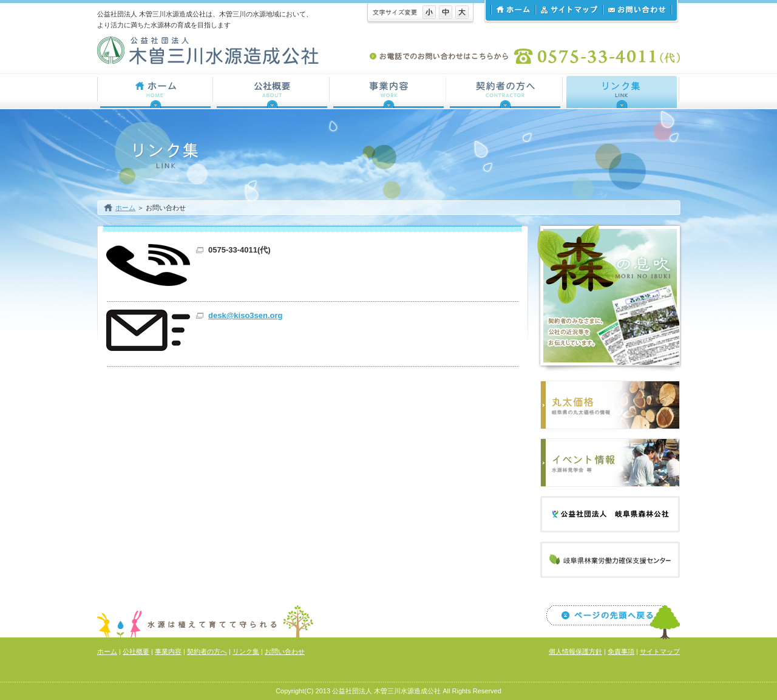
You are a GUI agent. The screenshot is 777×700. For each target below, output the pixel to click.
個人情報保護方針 (575, 651)
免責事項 (621, 651)
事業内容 (168, 651)
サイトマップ (568, 10)
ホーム (513, 10)
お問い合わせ (637, 10)
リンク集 (246, 651)
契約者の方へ (207, 651)
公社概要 (136, 651)
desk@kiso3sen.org (246, 315)
